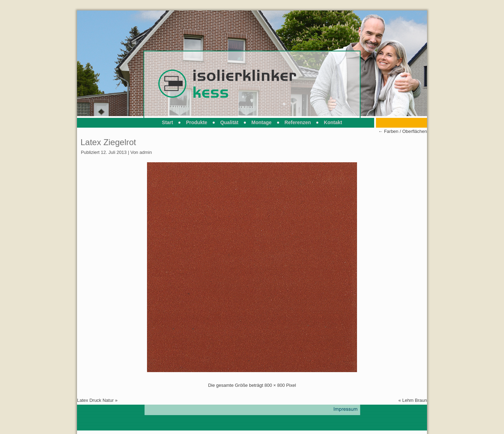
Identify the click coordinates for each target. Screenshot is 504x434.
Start (168, 122)
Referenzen (298, 122)
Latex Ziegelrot (108, 142)
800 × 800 (275, 385)
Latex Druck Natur (95, 400)
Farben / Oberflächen (403, 131)
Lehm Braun (415, 400)
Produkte (197, 122)
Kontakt (333, 122)
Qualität (229, 122)
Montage (261, 122)
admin (145, 152)
